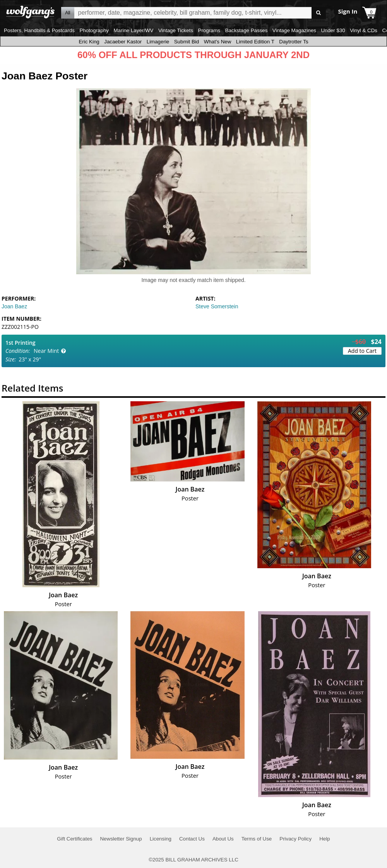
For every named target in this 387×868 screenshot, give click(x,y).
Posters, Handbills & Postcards (39, 30)
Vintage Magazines (294, 30)
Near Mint (46, 351)
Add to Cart (362, 351)
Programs (209, 30)
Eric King (89, 42)
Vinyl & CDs (364, 30)
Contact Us (192, 839)
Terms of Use (257, 839)
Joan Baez (14, 306)
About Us (223, 839)
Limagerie (158, 42)
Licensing (161, 839)
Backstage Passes (247, 30)
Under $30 (333, 30)
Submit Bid (187, 42)
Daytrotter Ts (294, 42)
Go (319, 13)
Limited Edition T (255, 42)
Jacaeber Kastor (123, 42)
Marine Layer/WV (133, 30)
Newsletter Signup (121, 839)
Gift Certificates (74, 839)
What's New (218, 42)
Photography (94, 30)
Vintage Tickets (176, 30)
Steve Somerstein (217, 306)
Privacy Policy (295, 839)
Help (324, 839)
